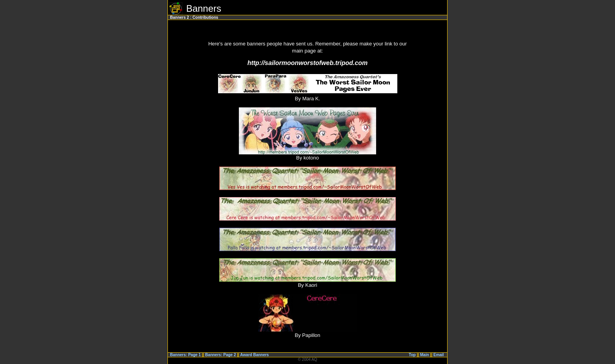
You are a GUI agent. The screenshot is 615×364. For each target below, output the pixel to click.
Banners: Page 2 (220, 355)
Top (412, 355)
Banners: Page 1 (186, 355)
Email (439, 355)
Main (425, 355)
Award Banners (254, 355)
